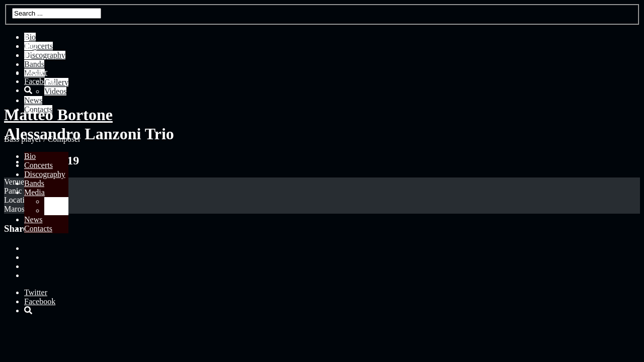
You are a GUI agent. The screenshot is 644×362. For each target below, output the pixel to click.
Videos (55, 210)
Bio (30, 156)
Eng (31, 46)
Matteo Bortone (58, 115)
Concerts (38, 165)
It (27, 37)
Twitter (36, 72)
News (33, 219)
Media (34, 192)
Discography (45, 174)
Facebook (40, 81)
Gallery (56, 201)
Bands (34, 183)
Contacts (38, 229)
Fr (28, 55)
